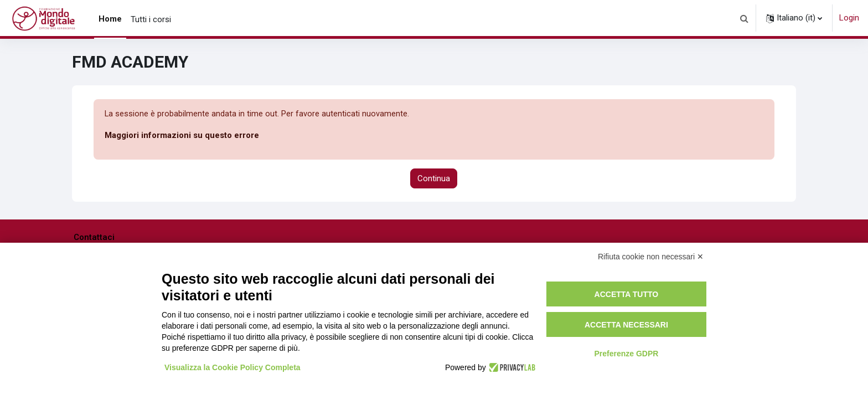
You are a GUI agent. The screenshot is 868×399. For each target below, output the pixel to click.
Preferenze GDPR (626, 354)
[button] (744, 18)
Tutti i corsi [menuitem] (151, 19)
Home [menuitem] (110, 19)
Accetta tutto (627, 294)
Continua (434, 178)
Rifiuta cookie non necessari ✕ (651, 257)
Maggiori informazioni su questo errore (182, 136)
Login (849, 18)
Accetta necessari (626, 325)
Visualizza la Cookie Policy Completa (232, 367)
